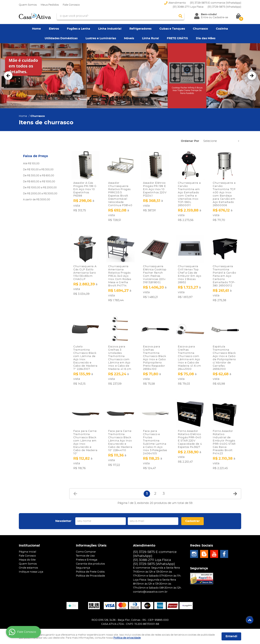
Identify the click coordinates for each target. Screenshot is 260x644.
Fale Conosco (71, 5)
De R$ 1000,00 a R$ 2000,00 (40, 188)
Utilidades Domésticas (61, 38)
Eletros (54, 29)
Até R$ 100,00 (31, 164)
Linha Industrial (110, 29)
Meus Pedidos (50, 5)
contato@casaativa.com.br (150, 583)
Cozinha (222, 29)
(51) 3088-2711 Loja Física (188, 7)
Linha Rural (150, 38)
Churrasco (200, 29)
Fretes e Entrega (87, 551)
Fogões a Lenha (79, 29)
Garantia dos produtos (90, 555)
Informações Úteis (91, 537)
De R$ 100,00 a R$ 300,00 (38, 170)
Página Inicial (27, 543)
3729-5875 (224, 7)
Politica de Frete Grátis (90, 563)
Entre (205, 18)
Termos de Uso (85, 547)
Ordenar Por (190, 141)
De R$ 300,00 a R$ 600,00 (39, 176)
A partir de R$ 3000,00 (37, 200)
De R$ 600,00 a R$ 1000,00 (39, 182)
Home (36, 29)
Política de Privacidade (90, 567)
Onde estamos (28, 559)
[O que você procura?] (180, 16)
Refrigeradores (140, 29)
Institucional (29, 537)
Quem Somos (28, 5)
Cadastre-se (220, 18)
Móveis (129, 38)
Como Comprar (86, 543)
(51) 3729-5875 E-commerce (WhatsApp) (216, 3)
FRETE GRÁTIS (177, 38)
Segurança (83, 559)
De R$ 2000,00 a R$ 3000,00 (40, 194)
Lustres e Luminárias (101, 38)
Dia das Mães (206, 38)
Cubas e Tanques (172, 29)
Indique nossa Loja (31, 563)
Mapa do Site (27, 551)
